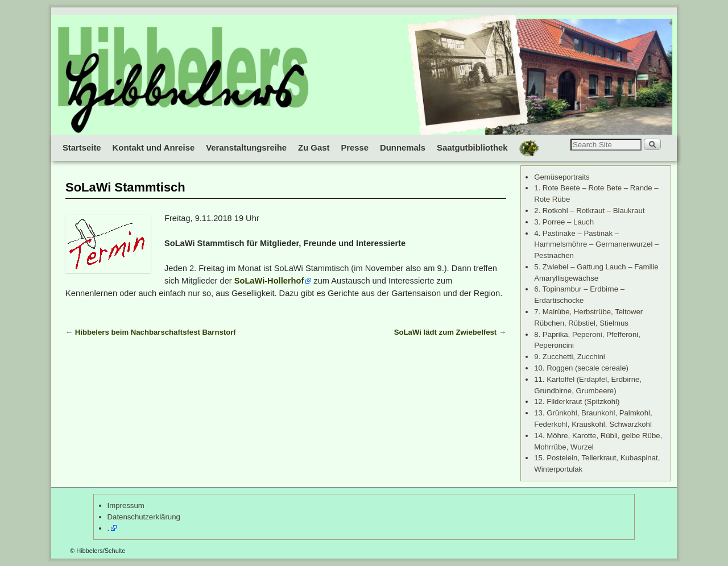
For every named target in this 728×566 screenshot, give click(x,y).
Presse (355, 148)
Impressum (126, 505)
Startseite (82, 148)
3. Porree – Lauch (564, 222)
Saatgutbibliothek (472, 148)
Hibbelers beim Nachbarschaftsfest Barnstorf (151, 332)
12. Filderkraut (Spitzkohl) (577, 401)
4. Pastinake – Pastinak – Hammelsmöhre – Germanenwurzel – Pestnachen (596, 245)
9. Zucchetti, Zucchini (570, 357)
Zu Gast (314, 148)
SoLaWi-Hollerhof (269, 281)
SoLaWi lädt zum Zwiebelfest (450, 332)
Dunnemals (403, 148)
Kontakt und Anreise (154, 148)
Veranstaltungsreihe (246, 148)
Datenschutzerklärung (144, 517)
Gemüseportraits (562, 177)
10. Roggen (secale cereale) (581, 368)
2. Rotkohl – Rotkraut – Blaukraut (589, 211)
